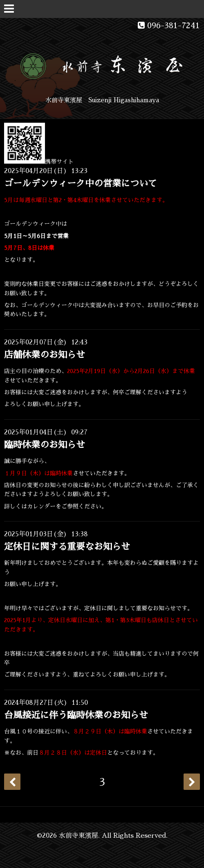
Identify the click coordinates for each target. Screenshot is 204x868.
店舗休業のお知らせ (45, 355)
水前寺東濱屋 (78, 836)
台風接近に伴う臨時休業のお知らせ (76, 715)
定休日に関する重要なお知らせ (67, 547)
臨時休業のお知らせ (45, 445)
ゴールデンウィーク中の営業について (81, 184)
